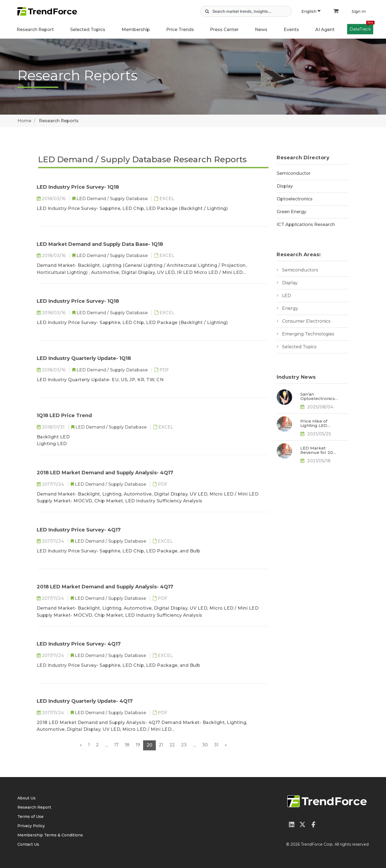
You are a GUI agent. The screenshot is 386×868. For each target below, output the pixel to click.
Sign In (359, 11)
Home (24, 121)
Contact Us (28, 844)
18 (127, 745)
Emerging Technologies (308, 334)
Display (285, 186)
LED (287, 296)
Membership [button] (136, 30)
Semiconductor (294, 173)
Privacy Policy (31, 826)
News (261, 30)
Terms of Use (30, 817)
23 (184, 745)
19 (138, 745)
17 (116, 745)
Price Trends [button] (180, 30)
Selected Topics (299, 347)
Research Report (35, 30)
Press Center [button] (224, 30)
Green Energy (291, 212)
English (311, 11)
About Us (27, 798)
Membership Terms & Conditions (50, 835)
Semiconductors (300, 270)
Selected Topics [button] (88, 30)
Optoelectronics (295, 199)
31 (216, 745)
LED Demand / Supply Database (113, 199)
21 (161, 745)
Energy (290, 308)
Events (291, 30)
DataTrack (361, 28)
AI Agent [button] (325, 30)
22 (172, 745)
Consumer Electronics (306, 321)
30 (205, 745)
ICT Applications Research (306, 224)
